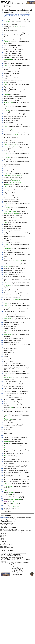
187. (2, 437)
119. (2, 314)
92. (2, 242)
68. (2, 184)
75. (2, 199)
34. (2, 98)
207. (2, 490)
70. (2, 189)
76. (2, 201)
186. (2, 435)
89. (2, 233)
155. (2, 402)
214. (2, 506)
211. (2, 499)
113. (2, 297)
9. (3, 39)
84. (2, 222)
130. (2, 342)
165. (2, 431)
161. (2, 423)
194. (2, 456)
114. (2, 299)
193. (2, 454)
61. (2, 169)
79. (2, 211)
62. (2, 171)
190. (2, 443)
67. (2, 182)
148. (2, 386)
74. (2, 197)
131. (2, 344)
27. (2, 82)
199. (2, 468)
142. (2, 368)
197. (2, 464)
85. (2, 225)
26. (2, 80)
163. (2, 427)
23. (2, 74)
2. (3, 19)
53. (2, 147)
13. (2, 49)
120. (2, 316)
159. (2, 415)
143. (2, 371)
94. (2, 248)
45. (2, 126)
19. (2, 63)
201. (2, 472)
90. (2, 236)
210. (2, 497)
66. (2, 180)
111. (2, 293)
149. (2, 388)
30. (2, 90)
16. (2, 55)
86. (2, 226)
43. (2, 122)
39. (2, 114)
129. (2, 340)
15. (2, 53)
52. (2, 144)
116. (2, 305)
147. (2, 384)
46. (2, 130)
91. (2, 240)
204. (2, 482)
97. (2, 258)
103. (2, 272)
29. (2, 88)
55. (2, 151)
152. (2, 396)
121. (2, 318)
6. (3, 30)
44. (2, 124)
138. (2, 360)
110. (2, 291)
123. (2, 324)
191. (2, 446)
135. (2, 354)
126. (2, 330)
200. (2, 470)
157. (2, 408)
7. (3, 33)
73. (2, 195)
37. (2, 106)
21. (2, 68)
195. (2, 460)
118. (2, 312)
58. (2, 161)
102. (2, 270)
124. (2, 326)
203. (2, 480)
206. (2, 486)
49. (2, 138)
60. (2, 167)
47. (2, 132)
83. (2, 220)
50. (2, 140)
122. (2, 322)
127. (2, 334)
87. (2, 228)
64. (2, 175)
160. (2, 419)
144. (2, 373)
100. (2, 266)
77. (2, 203)
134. (2, 352)
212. (2, 501)
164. (2, 429)
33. (2, 96)
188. (2, 439)
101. (2, 268)
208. (2, 492)
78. (2, 207)
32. (2, 94)
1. (3, 13)
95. (2, 252)
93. (2, 244)
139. (2, 362)
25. (2, 78)
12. (2, 47)
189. (2, 441)
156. (2, 404)
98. (2, 260)
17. (2, 57)
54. (2, 149)
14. (2, 51)
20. (2, 65)
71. (2, 191)
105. (2, 277)
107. (2, 282)
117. (2, 308)
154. (2, 399)
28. (2, 84)
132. (2, 348)
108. (2, 285)
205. (2, 483)
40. (2, 116)
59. (2, 165)
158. (2, 411)
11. (2, 45)
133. (2, 350)
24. (2, 76)
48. (2, 134)
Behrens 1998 (4, 518)
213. (2, 503)
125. (2, 328)
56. (2, 153)
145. (2, 377)
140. (2, 363)
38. (2, 110)
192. (2, 450)
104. (2, 274)
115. (2, 303)
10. (2, 41)
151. (2, 393)
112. (2, 295)
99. (2, 264)
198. (2, 466)
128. (2, 338)
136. (2, 356)
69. (2, 186)
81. (2, 216)
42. (2, 120)
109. (2, 289)
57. (2, 157)
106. (2, 279)
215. (2, 508)
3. (3, 21)
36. (2, 103)
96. (2, 254)
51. (2, 142)
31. (2, 92)
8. (3, 35)
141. (2, 366)
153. (2, 397)
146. (2, 381)
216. (2, 510)
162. (2, 425)
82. (2, 218)
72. (2, 193)
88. (2, 230)
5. (3, 27)
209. (2, 494)
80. (2, 213)
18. (2, 59)
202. (2, 476)
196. (2, 462)
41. (2, 118)
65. (2, 178)
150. (2, 391)
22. (2, 72)
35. (2, 101)
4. (3, 25)
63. (2, 173)
